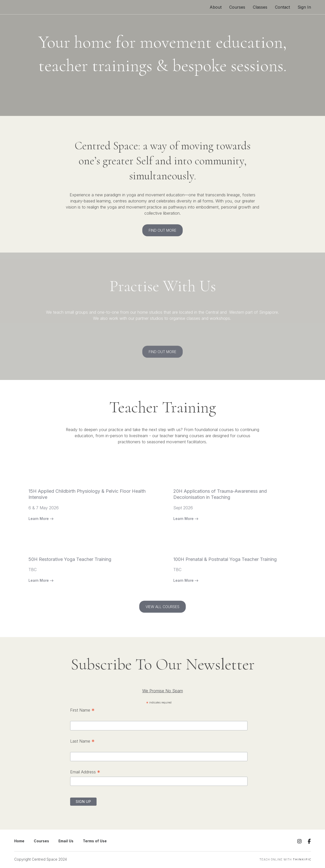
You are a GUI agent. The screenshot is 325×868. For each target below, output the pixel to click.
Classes (260, 7)
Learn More (41, 530)
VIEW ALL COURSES (162, 607)
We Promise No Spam (163, 691)
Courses (237, 7)
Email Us (66, 841)
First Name (82, 711)
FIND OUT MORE (162, 230)
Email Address (85, 772)
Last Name (82, 742)
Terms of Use (95, 841)
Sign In (304, 7)
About (216, 7)
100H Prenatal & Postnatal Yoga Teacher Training (225, 570)
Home (19, 841)
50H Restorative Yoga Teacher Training (70, 570)
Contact (282, 7)
